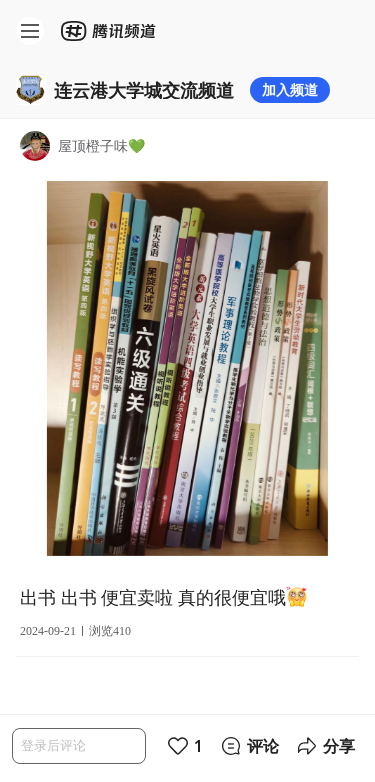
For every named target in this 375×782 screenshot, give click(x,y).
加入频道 (290, 89)
